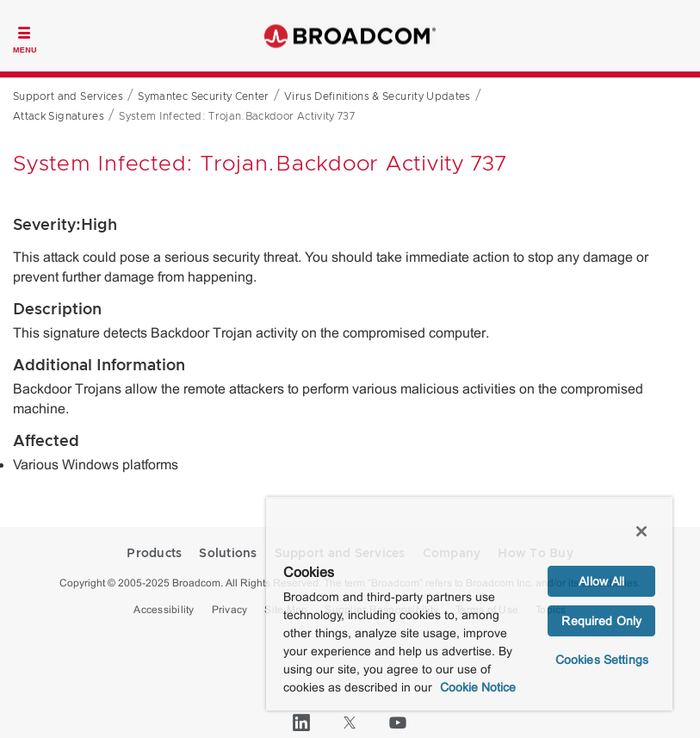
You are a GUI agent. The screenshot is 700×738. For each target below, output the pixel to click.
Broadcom (350, 36)
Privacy (230, 610)
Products (154, 554)
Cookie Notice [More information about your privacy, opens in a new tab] (478, 687)
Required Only (601, 621)
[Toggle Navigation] (25, 38)
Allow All (601, 581)
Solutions (228, 554)
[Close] (641, 531)
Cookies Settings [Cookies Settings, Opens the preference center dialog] (602, 660)
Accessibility (164, 610)
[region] (469, 604)
